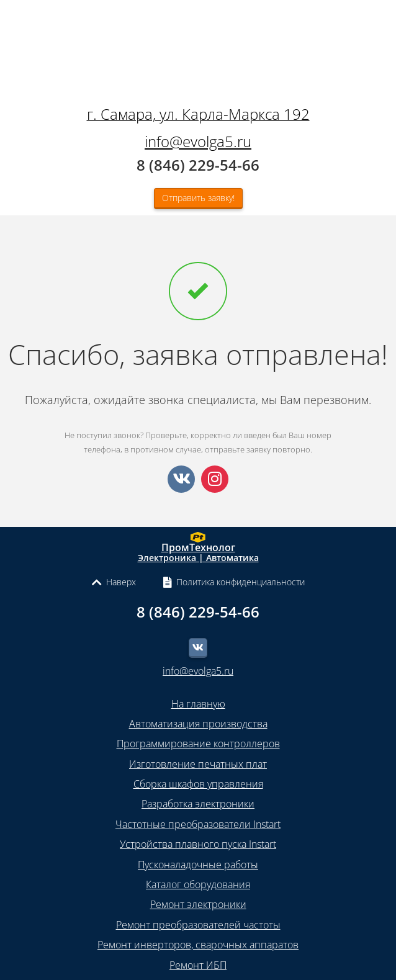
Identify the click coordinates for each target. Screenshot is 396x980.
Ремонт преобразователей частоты (198, 925)
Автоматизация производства (198, 724)
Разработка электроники (198, 804)
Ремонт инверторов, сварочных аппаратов (198, 945)
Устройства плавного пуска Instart (198, 844)
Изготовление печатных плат (198, 764)
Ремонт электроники (198, 904)
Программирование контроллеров (198, 744)
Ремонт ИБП (198, 965)
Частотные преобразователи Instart (198, 824)
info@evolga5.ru (198, 141)
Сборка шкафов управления (198, 784)
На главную (198, 704)
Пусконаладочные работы (198, 865)
